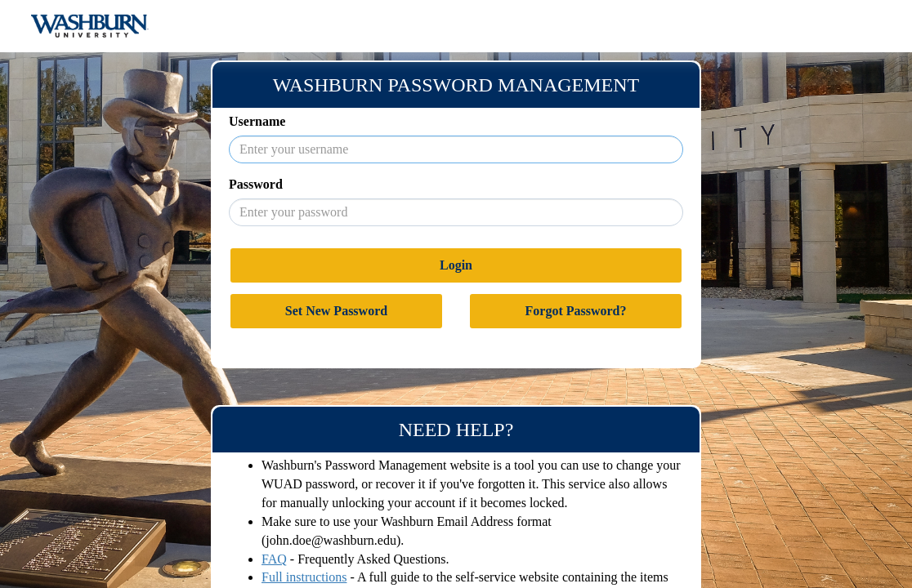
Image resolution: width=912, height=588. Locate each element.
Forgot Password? (576, 311)
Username (257, 121)
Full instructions (304, 577)
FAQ (274, 559)
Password (256, 184)
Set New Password (336, 311)
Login (456, 265)
